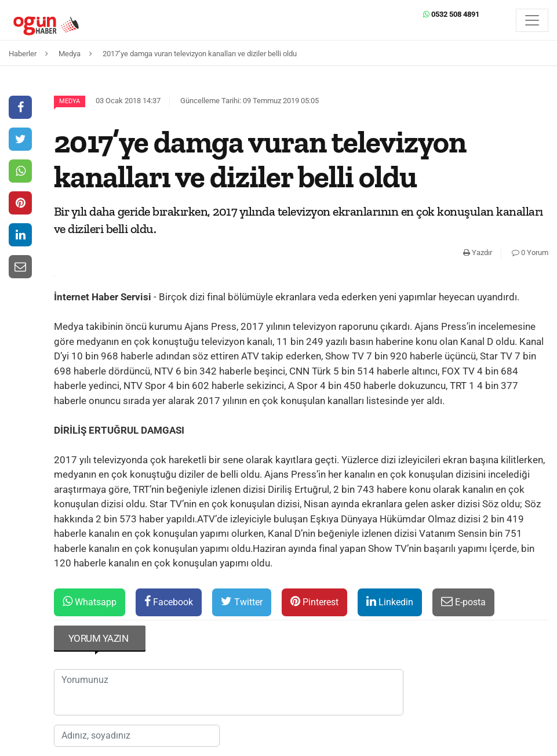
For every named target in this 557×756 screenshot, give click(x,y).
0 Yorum (530, 252)
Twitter (242, 601)
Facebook (169, 601)
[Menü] (532, 20)
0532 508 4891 (451, 14)
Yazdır (478, 252)
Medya (70, 101)
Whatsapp (90, 601)
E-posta (463, 601)
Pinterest (314, 601)
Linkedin (390, 601)
